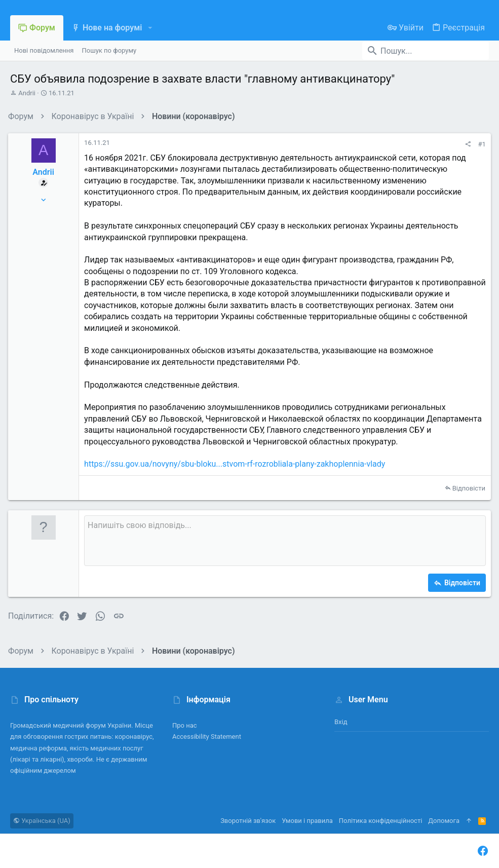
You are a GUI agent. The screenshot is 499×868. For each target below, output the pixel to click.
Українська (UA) (42, 821)
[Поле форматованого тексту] (285, 541)
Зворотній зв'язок (248, 821)
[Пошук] (426, 51)
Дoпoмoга (444, 821)
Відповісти (467, 488)
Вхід (341, 722)
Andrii (27, 93)
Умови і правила (307, 821)
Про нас (185, 725)
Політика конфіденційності (380, 821)
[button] (150, 28)
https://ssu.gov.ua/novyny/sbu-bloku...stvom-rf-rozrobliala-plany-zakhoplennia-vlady (237, 464)
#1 (480, 144)
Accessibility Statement (207, 737)
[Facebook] (483, 851)
